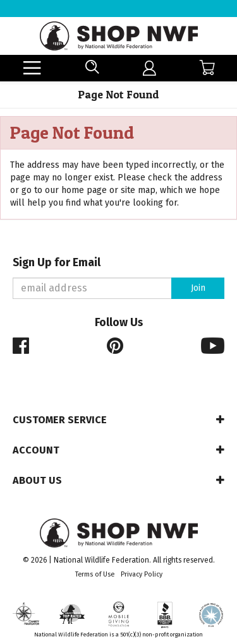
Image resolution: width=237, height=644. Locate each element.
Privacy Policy (142, 574)
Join (198, 288)
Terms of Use (95, 574)
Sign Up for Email (57, 263)
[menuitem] (149, 68)
